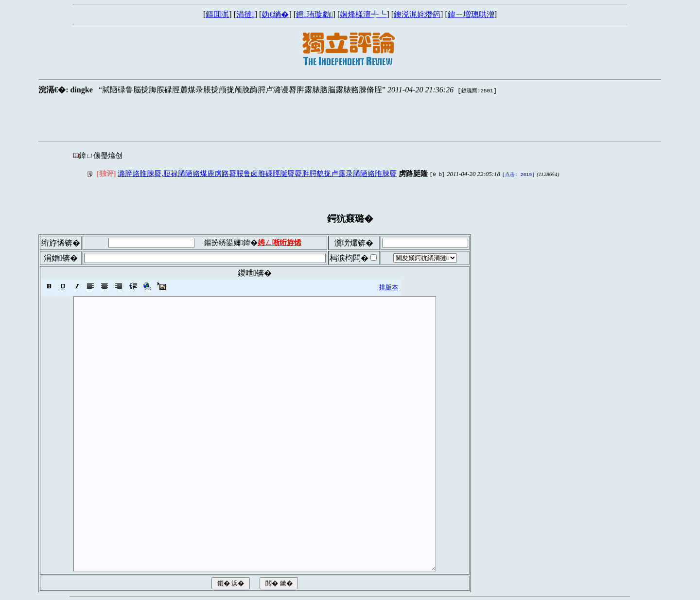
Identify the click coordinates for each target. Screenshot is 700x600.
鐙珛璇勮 (315, 14)
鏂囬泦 (217, 14)
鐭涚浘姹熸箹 (417, 14)
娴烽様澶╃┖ (363, 14)
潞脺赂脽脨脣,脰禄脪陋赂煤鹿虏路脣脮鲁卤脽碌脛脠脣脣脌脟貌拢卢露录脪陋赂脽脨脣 (257, 173)
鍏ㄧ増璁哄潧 (471, 14)
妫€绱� (275, 14)
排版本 (389, 286)
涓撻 (245, 14)
